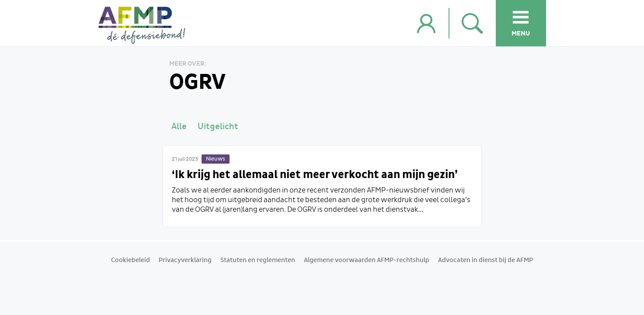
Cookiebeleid (131, 260)
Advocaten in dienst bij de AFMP (486, 260)
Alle (179, 126)
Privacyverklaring (185, 260)
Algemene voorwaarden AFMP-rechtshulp (367, 260)
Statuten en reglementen (258, 260)
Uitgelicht (218, 126)
